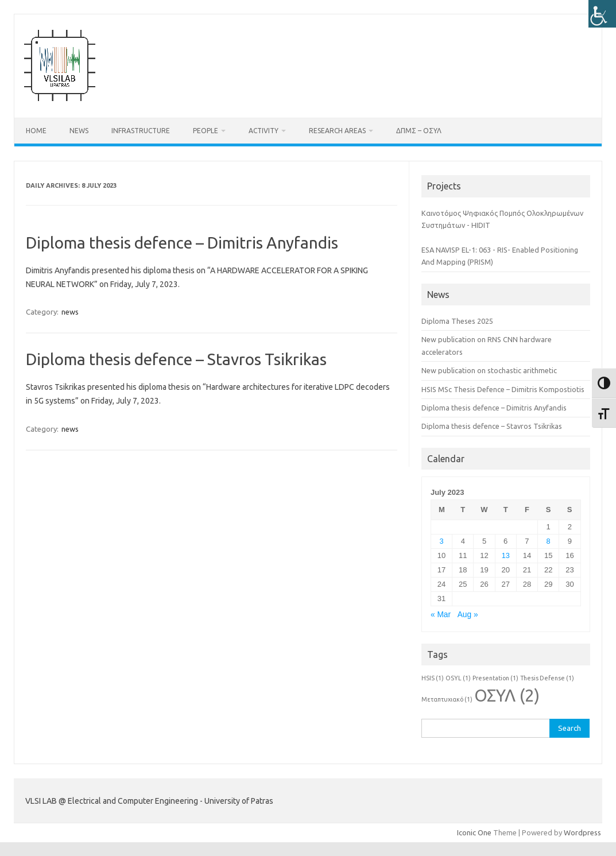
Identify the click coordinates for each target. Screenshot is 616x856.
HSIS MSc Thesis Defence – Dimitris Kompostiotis (503, 389)
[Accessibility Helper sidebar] (602, 14)
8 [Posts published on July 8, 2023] (549, 541)
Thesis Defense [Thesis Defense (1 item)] (547, 678)
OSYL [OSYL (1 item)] (458, 678)
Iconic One (474, 832)
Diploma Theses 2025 (457, 321)
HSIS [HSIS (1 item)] (433, 678)
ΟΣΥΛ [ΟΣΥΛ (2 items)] (507, 696)
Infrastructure (141, 131)
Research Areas (337, 131)
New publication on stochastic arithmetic (489, 370)
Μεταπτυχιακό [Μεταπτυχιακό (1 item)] (447, 699)
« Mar (441, 615)
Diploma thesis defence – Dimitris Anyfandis (182, 243)
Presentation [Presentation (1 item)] (495, 678)
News (79, 131)
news (70, 312)
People (206, 131)
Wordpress (582, 832)
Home (36, 131)
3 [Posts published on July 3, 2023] (442, 541)
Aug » (468, 615)
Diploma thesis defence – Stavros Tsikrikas (176, 359)
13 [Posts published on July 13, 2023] (506, 555)
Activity (264, 131)
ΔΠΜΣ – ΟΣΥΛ (419, 131)
